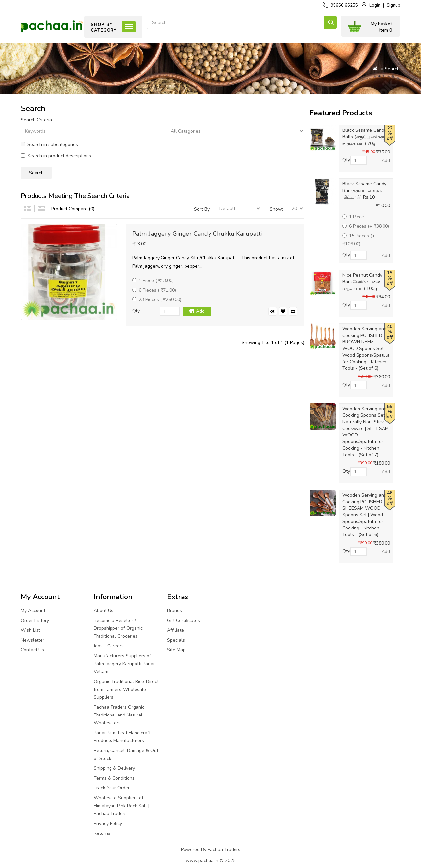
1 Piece (353, 217)
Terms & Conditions (114, 778)
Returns (102, 833)
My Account (33, 610)
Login (375, 5)
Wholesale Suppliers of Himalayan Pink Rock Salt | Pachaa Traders (122, 806)
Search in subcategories (49, 144)
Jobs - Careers (109, 646)
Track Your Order (112, 788)
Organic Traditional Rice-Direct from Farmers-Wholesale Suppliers (126, 689)
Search (330, 22)
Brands (174, 610)
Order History (35, 620)
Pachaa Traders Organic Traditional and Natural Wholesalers (119, 715)
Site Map (176, 650)
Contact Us (32, 650)
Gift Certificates (184, 620)
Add (200, 311)
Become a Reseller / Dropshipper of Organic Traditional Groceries (118, 628)
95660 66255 (344, 5)
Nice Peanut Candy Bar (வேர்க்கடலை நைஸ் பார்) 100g (362, 282)
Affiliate (175, 630)
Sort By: (202, 209)
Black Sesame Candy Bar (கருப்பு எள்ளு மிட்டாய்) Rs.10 (364, 190)
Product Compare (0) (73, 209)
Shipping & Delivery (114, 768)
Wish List (30, 630)
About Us (104, 610)
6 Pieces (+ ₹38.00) (366, 226)
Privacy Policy (108, 823)
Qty (136, 311)
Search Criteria (36, 120)
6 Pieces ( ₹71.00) (154, 290)
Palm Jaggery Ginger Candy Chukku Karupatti (197, 234)
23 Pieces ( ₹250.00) (157, 300)
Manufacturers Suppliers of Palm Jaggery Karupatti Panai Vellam (124, 664)
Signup (394, 5)
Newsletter (33, 640)
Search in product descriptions (56, 156)
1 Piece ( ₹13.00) (153, 281)
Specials (176, 640)
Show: (276, 209)
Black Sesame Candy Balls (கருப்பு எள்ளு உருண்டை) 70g (364, 137)
